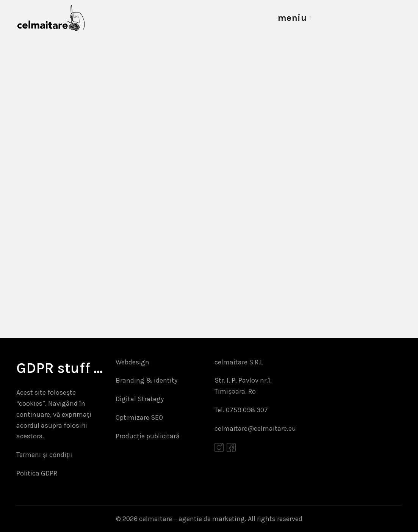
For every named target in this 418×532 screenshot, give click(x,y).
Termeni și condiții (45, 455)
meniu (292, 18)
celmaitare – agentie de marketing (192, 519)
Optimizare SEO (139, 417)
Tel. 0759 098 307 (241, 410)
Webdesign (132, 362)
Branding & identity (146, 380)
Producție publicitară (148, 436)
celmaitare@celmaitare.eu (255, 428)
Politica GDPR (37, 473)
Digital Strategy (140, 399)
